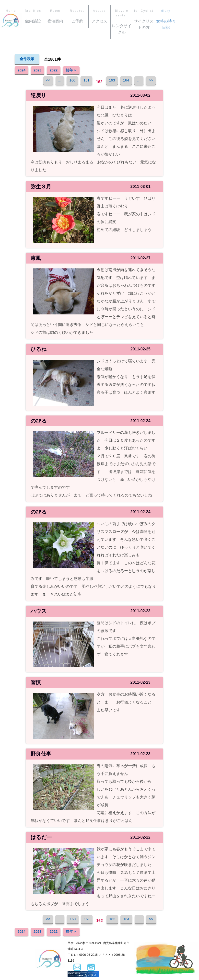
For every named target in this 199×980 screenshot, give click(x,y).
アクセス (99, 16)
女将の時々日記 (166, 19)
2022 (60, 71)
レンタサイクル (122, 21)
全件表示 (27, 59)
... (54, 82)
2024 (23, 71)
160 (69, 82)
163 (113, 82)
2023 (41, 71)
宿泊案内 (55, 16)
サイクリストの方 (144, 19)
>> (158, 82)
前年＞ (80, 71)
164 (129, 82)
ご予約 (77, 16)
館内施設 (33, 16)
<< (41, 82)
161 (85, 82)
